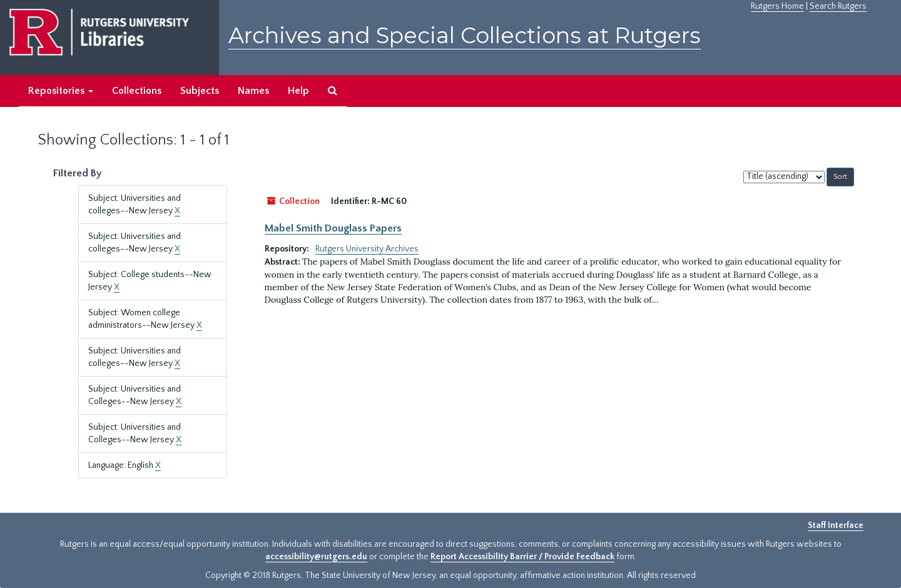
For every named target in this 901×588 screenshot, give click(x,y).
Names (253, 91)
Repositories (61, 91)
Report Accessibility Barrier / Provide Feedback (522, 557)
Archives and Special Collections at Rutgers (465, 35)
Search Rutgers (838, 6)
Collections (137, 91)
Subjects (200, 91)
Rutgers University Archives (367, 249)
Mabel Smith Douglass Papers (333, 228)
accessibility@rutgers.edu (316, 557)
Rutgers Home (777, 6)
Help (298, 91)
